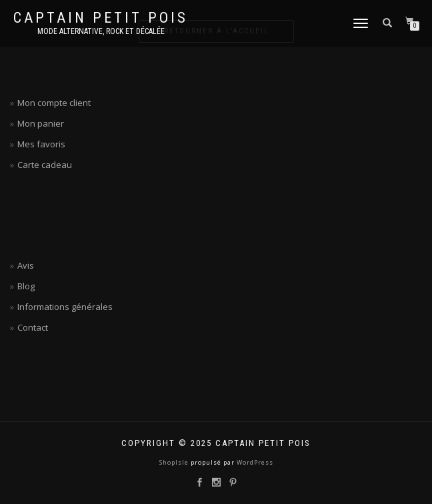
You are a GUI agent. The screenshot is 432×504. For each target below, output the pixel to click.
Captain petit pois (101, 18)
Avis (26, 265)
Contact (33, 327)
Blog (26, 286)
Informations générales (65, 307)
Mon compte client (54, 103)
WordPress (254, 462)
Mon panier (41, 123)
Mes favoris (41, 144)
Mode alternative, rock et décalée (101, 31)
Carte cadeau (45, 165)
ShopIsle (175, 462)
